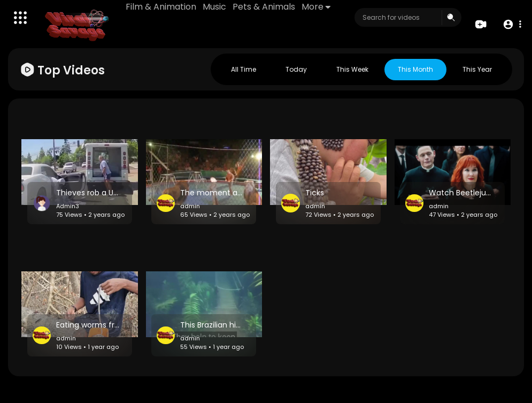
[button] (512, 24)
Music (214, 7)
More (316, 7)
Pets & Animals (264, 7)
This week (352, 69)
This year (477, 69)
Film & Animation (161, 7)
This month (415, 69)
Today (296, 69)
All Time (244, 69)
